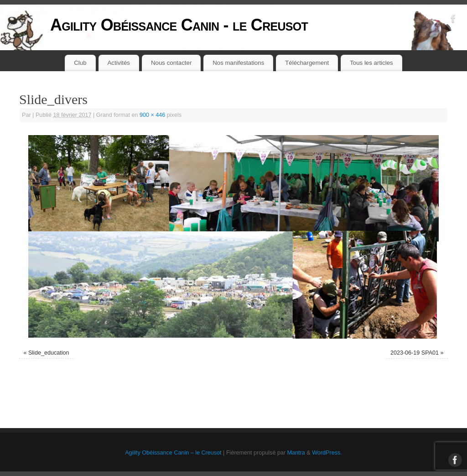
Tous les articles (371, 63)
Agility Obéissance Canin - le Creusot (179, 25)
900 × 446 (152, 115)
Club (80, 63)
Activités (119, 63)
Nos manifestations (238, 63)
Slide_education (49, 353)
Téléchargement (307, 63)
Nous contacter (171, 63)
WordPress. (327, 453)
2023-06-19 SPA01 (415, 353)
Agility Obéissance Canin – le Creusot (173, 453)
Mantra (296, 453)
